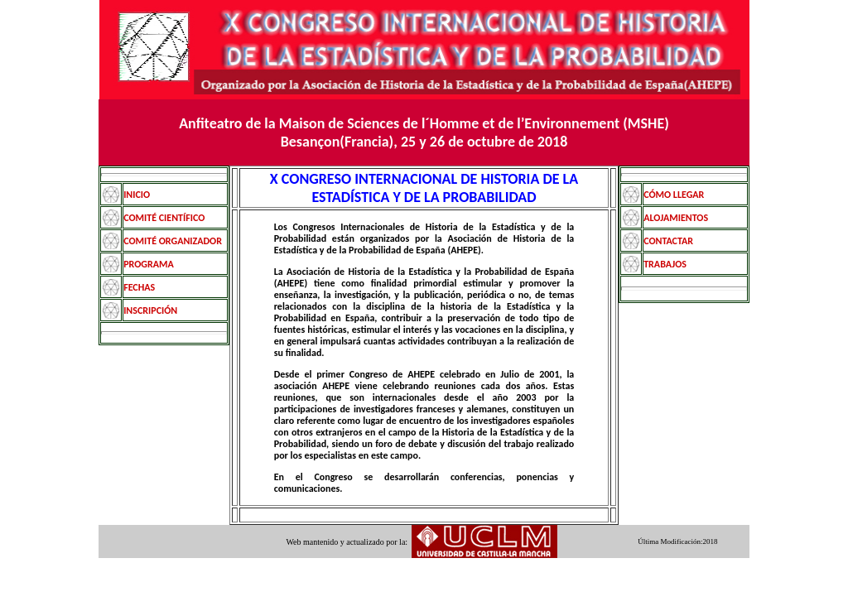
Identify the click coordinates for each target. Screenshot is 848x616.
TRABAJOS (665, 264)
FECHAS (139, 287)
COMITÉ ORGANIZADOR (173, 241)
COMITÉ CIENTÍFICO (164, 218)
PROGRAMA (149, 264)
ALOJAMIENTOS (676, 218)
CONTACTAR (668, 241)
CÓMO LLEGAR (674, 195)
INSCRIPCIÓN (150, 310)
